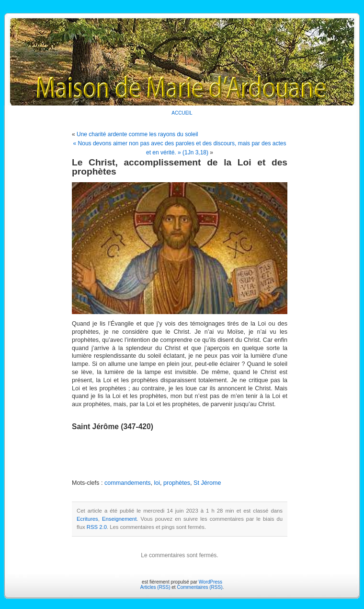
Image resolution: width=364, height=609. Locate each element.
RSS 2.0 (97, 527)
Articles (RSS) (155, 587)
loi (157, 483)
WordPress (210, 582)
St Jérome (207, 483)
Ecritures (87, 519)
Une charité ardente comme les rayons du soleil (137, 134)
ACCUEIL (182, 113)
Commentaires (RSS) (199, 587)
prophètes (177, 483)
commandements (128, 483)
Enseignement (119, 519)
